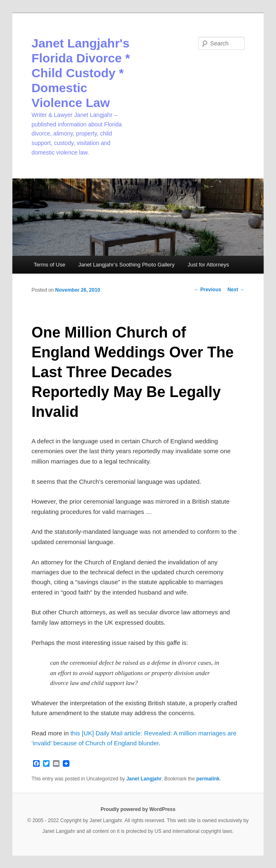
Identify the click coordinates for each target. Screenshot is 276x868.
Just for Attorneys (208, 265)
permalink (208, 779)
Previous (207, 290)
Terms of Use (49, 265)
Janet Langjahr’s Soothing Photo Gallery (126, 265)
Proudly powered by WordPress (138, 809)
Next (236, 290)
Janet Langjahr (144, 779)
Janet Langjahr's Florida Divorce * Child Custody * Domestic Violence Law (81, 73)
